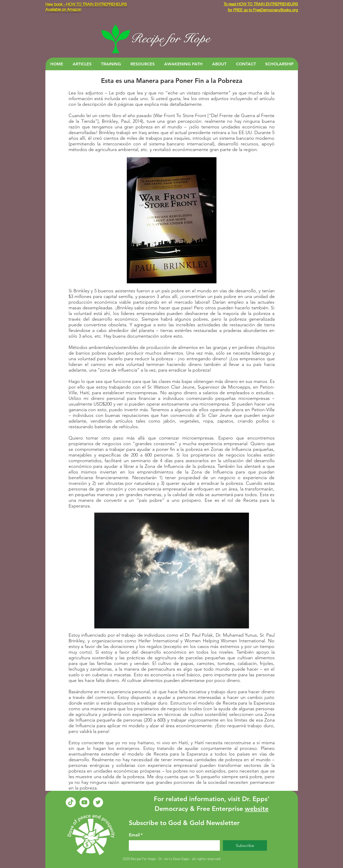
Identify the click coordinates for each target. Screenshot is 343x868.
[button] (82, 64)
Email (136, 835)
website (257, 809)
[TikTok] (71, 802)
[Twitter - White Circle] (98, 802)
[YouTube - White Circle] (84, 802)
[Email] (173, 845)
